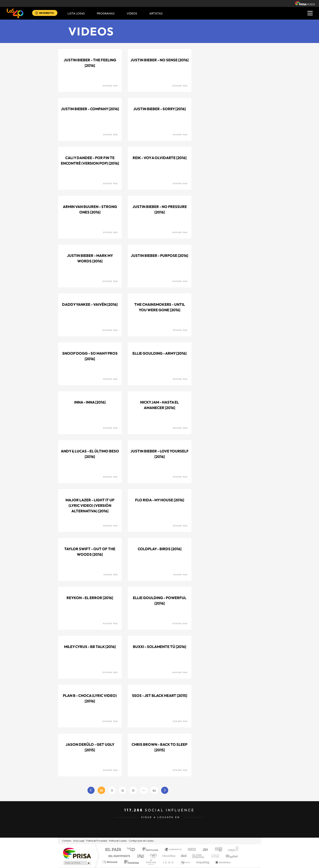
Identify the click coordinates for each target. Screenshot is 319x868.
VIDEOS (132, 13)
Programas (106, 13)
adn (217, 850)
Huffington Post (118, 856)
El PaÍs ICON (168, 862)
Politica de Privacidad (97, 841)
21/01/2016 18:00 (110, 135)
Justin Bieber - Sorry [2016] (159, 109)
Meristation (223, 862)
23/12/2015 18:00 (180, 721)
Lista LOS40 (76, 13)
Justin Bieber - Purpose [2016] (159, 256)
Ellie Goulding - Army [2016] (159, 353)
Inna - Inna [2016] (90, 402)
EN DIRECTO (47, 13)
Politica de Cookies (118, 841)
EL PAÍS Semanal (199, 856)
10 (101, 791)
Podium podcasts (151, 862)
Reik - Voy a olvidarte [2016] (160, 158)
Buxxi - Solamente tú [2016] (159, 647)
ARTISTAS (156, 13)
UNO (141, 856)
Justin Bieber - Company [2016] (90, 109)
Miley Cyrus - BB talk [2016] (90, 647)
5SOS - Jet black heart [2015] (160, 696)
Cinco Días (168, 856)
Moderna (131, 862)
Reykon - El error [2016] (90, 598)
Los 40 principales (133, 850)
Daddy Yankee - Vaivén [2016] (90, 304)
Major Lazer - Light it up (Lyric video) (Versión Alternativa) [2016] (90, 506)
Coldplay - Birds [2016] (160, 549)
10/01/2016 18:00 (110, 623)
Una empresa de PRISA (77, 853)
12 (123, 791)
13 (133, 791)
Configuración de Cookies (141, 841)
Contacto (67, 841)
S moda (185, 862)
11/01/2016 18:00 (110, 575)
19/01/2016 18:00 (180, 330)
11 (112, 791)
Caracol (232, 850)
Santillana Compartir (173, 850)
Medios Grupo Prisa (77, 863)
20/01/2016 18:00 (180, 232)
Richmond (110, 862)
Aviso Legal (79, 841)
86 (154, 791)
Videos (91, 31)
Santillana (152, 850)
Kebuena (228, 856)
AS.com (204, 850)
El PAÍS (113, 850)
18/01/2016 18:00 (180, 379)
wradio (153, 856)
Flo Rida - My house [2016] (160, 500)
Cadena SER (191, 850)
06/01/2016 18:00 (180, 672)
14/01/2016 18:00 (180, 477)
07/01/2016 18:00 (180, 623)
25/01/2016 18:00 (110, 86)
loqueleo (203, 862)
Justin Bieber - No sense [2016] (159, 60)
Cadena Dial (184, 856)
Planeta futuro (214, 856)
